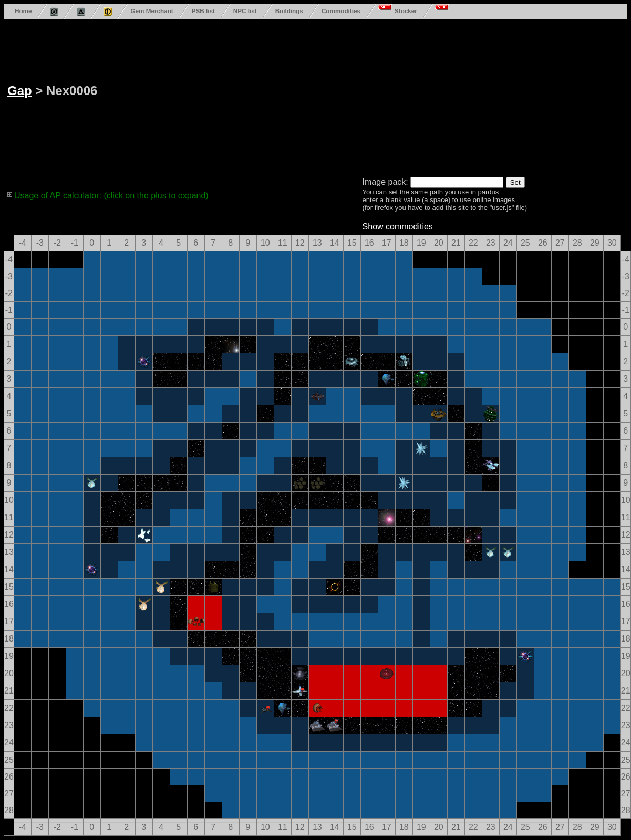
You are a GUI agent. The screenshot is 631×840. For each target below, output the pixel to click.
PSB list (203, 11)
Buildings (289, 11)
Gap (20, 91)
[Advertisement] (376, 96)
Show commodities (398, 227)
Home (23, 11)
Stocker (406, 11)
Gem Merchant (152, 11)
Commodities (341, 11)
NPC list (245, 11)
